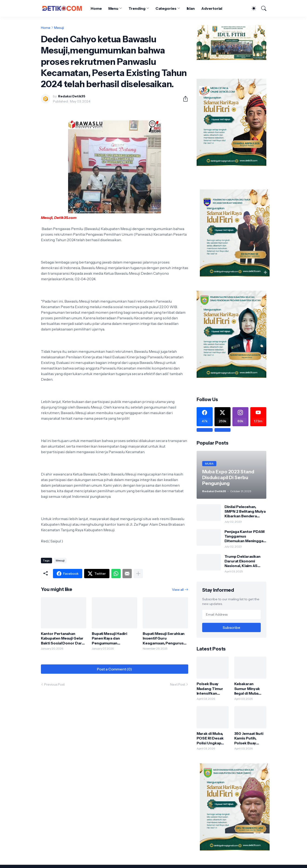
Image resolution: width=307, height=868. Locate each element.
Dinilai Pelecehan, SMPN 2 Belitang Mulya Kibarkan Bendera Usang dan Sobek (245, 511)
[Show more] (138, 574)
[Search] (262, 8)
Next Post (178, 684)
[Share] (184, 99)
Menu (113, 8)
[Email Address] (231, 614)
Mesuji (59, 28)
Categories (166, 8)
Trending (137, 8)
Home (96, 8)
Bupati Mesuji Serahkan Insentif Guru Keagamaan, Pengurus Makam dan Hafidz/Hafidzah (164, 638)
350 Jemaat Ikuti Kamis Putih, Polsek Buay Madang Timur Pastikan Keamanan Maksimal (249, 738)
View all (178, 590)
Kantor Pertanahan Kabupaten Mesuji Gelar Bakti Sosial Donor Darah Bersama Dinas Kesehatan (64, 638)
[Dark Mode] (251, 8)
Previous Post (54, 684)
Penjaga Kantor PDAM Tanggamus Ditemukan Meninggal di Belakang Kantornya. (245, 536)
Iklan (191, 8)
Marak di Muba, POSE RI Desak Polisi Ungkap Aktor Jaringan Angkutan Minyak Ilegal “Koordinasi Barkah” (212, 738)
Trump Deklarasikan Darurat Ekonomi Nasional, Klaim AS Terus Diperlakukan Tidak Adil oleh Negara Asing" (245, 561)
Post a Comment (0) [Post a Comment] (114, 669)
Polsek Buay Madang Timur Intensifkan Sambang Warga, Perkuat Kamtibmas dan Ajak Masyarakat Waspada (212, 688)
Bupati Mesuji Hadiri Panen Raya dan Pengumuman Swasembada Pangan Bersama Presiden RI (111, 638)
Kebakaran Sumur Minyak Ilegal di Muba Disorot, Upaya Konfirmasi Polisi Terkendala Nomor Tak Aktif (250, 688)
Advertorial (212, 8)
